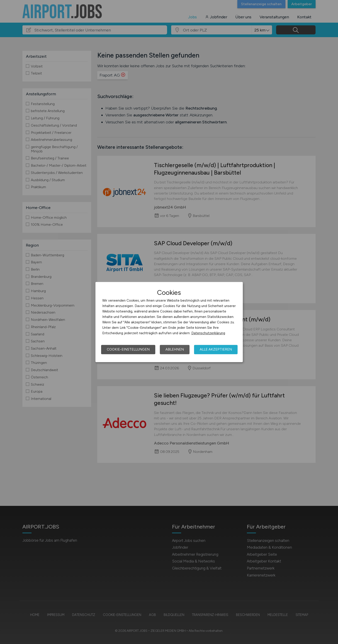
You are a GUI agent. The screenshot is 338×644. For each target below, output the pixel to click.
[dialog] (169, 322)
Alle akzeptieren (216, 349)
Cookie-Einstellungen (128, 349)
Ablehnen (175, 349)
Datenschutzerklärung (208, 333)
